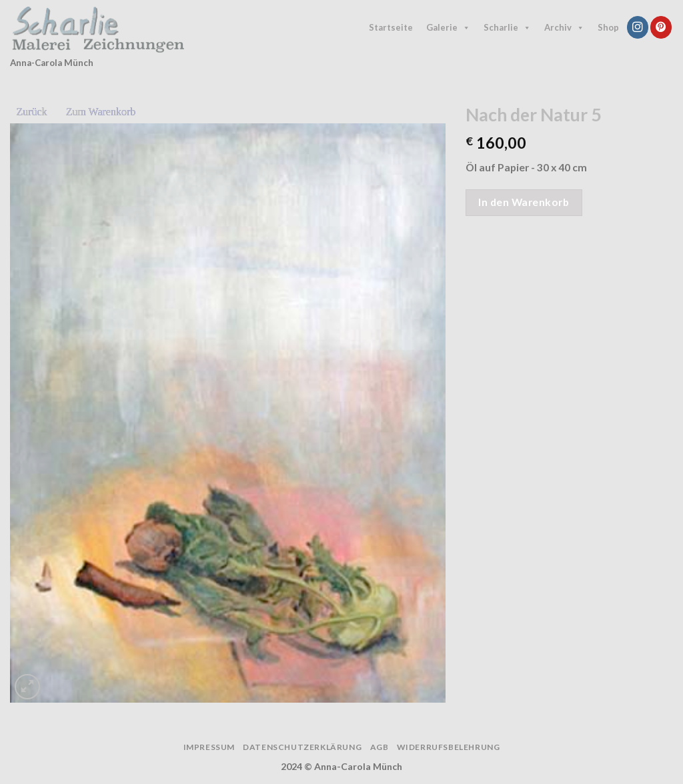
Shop (608, 27)
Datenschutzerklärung (302, 747)
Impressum (209, 747)
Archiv (564, 28)
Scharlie (507, 28)
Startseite (391, 27)
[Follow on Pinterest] (661, 27)
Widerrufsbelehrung (449, 747)
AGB (380, 747)
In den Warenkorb (524, 202)
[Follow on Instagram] (638, 27)
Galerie (448, 28)
